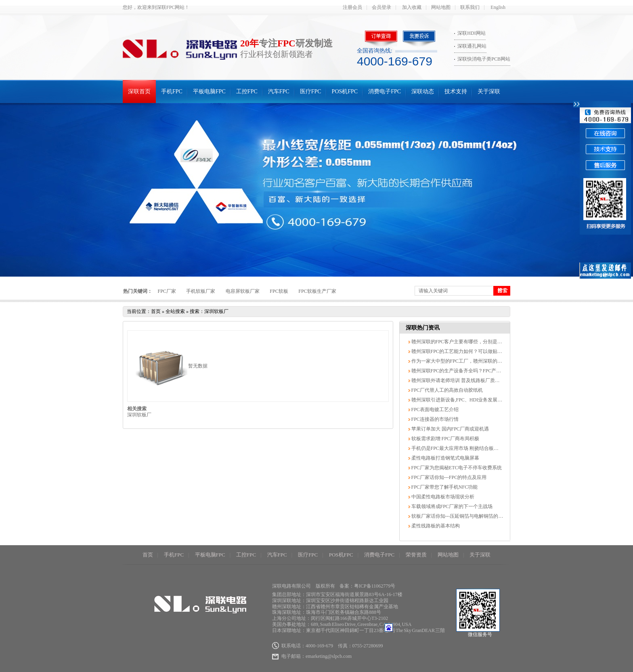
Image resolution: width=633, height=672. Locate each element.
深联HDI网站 (471, 33)
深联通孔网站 (472, 46)
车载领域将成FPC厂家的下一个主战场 (451, 506)
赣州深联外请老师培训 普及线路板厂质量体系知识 (465, 380)
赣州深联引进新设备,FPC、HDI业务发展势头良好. (464, 400)
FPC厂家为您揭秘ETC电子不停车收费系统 (456, 468)
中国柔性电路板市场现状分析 (442, 497)
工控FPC (247, 91)
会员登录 (381, 7)
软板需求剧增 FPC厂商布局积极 (445, 439)
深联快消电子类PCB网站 (484, 59)
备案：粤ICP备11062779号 (367, 586)
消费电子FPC (385, 91)
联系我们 (470, 7)
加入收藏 (412, 7)
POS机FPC (345, 91)
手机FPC (172, 91)
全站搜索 (175, 311)
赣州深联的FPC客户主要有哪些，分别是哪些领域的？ (468, 342)
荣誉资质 (416, 555)
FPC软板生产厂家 (317, 291)
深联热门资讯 (423, 328)
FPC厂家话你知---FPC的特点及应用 (449, 477)
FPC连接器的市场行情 (434, 419)
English (498, 7)
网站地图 (441, 7)
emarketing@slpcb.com (329, 656)
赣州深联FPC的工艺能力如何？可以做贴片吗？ (461, 351)
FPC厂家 (167, 291)
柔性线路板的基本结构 (435, 526)
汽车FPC (279, 91)
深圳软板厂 (139, 415)
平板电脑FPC (209, 91)
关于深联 (489, 91)
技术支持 (456, 91)
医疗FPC (311, 91)
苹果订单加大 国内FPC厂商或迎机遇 (450, 429)
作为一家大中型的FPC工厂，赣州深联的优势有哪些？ (468, 361)
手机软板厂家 (201, 291)
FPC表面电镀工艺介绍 (434, 409)
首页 (156, 311)
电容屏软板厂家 (243, 291)
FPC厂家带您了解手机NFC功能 (444, 487)
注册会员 (352, 7)
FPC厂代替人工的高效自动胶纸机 (446, 390)
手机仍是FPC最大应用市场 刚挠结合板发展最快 (462, 448)
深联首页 (139, 91)
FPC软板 (279, 291)
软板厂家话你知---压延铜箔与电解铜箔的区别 (459, 516)
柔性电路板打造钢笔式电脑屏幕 (445, 458)
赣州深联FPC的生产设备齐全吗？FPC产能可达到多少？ (470, 371)
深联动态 (423, 91)
